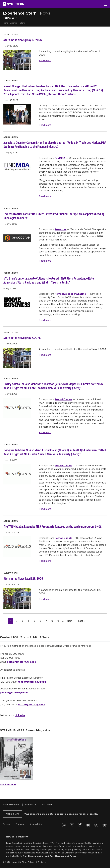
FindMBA (60, 158)
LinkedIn (20, 715)
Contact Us (31, 805)
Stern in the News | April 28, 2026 (23, 578)
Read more (45, 60)
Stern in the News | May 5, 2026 (22, 338)
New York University (17, 837)
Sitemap (20, 824)
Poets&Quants (63, 399)
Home (5, 23)
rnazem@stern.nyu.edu (32, 682)
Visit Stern (47, 805)
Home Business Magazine (70, 294)
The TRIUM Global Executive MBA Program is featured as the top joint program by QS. (53, 527)
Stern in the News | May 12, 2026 (23, 40)
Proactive (61, 229)
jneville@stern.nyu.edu (14, 693)
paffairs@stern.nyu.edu (21, 662)
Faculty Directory (11, 805)
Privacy (6, 824)
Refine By (10, 18)
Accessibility (36, 824)
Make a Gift (12, 814)
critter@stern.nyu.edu (32, 705)
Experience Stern (20, 13)
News (45, 13)
